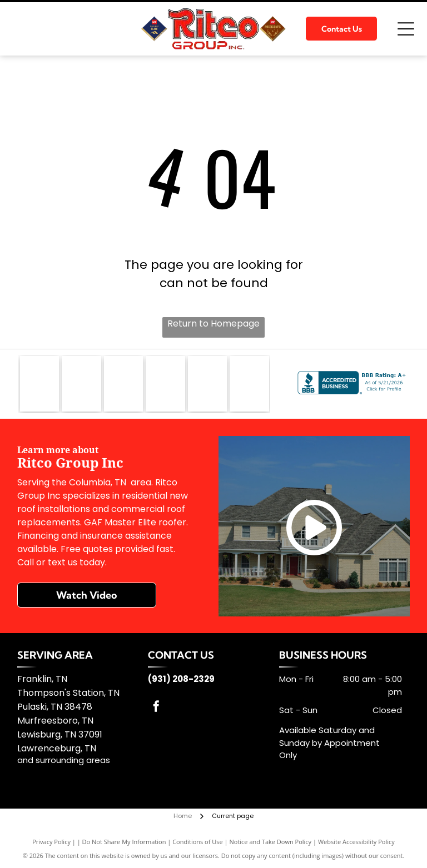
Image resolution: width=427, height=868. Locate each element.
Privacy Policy (51, 842)
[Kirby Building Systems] (165, 384)
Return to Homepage (213, 323)
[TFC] (207, 384)
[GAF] (39, 384)
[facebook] (156, 708)
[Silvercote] (249, 384)
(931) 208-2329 (181, 679)
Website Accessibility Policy (356, 842)
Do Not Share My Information (124, 842)
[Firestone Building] (123, 384)
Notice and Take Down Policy (271, 842)
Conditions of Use (198, 842)
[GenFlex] (81, 384)
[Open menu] (406, 29)
